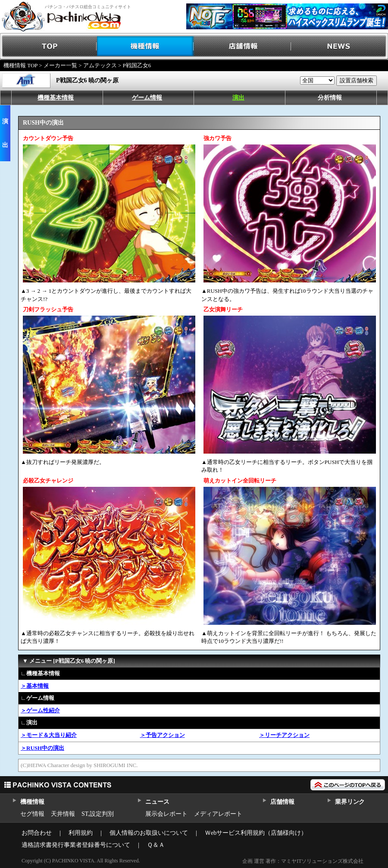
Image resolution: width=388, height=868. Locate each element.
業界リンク (350, 802)
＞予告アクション (163, 735)
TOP (48, 46)
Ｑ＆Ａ (156, 845)
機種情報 (145, 46)
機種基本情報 (56, 98)
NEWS (339, 46)
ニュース (157, 802)
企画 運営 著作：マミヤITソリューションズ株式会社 (303, 861)
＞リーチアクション (284, 735)
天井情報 (63, 814)
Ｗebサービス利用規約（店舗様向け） (256, 833)
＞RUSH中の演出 (42, 748)
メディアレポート (218, 814)
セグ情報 (32, 814)
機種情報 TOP (20, 65)
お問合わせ (37, 833)
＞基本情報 (35, 686)
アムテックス (100, 65)
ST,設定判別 (98, 814)
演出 (238, 98)
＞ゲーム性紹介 (40, 710)
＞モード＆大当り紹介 (49, 735)
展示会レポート (166, 814)
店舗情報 (242, 46)
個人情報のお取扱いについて (149, 833)
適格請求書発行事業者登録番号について (76, 845)
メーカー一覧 (60, 65)
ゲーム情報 (147, 98)
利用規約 (81, 833)
